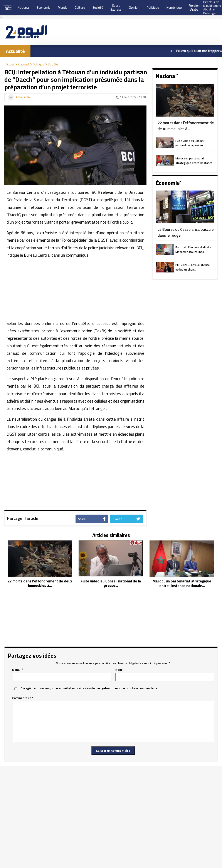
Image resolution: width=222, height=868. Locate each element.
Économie (44, 8)
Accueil (11, 64)
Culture (80, 8)
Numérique (174, 8)
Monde (63, 8)
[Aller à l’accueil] (26, 32)
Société (98, 8)
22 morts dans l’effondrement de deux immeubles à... (186, 126)
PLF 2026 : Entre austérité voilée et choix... (193, 268)
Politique (153, 8)
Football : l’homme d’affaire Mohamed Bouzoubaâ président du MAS (193, 250)
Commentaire (23, 698)
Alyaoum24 (23, 97)
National (24, 8)
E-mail (18, 670)
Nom (120, 670)
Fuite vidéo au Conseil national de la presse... (190, 143)
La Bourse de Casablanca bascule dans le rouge (186, 232)
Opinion (134, 8)
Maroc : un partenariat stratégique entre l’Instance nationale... (194, 161)
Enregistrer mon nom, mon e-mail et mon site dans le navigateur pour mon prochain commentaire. (90, 688)
